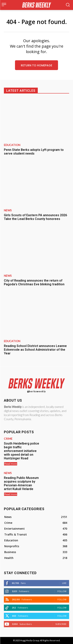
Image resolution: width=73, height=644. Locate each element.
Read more (11, 464)
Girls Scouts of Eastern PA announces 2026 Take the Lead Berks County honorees (35, 217)
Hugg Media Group (30, 640)
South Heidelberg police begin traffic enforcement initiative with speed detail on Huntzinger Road (22, 451)
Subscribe (61, 624)
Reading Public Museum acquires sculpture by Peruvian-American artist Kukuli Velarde (21, 483)
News (8, 210)
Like (64, 583)
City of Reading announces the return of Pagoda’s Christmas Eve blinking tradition (34, 282)
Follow (62, 591)
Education (12, 145)
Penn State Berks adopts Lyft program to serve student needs (34, 152)
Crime (8, 439)
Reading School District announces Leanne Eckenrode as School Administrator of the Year (35, 350)
